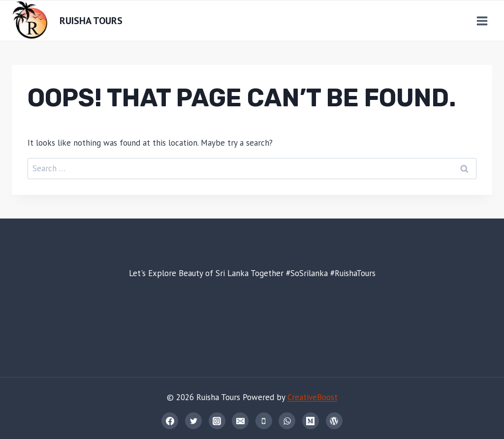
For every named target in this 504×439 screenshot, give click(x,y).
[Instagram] (217, 421)
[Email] (240, 421)
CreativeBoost (313, 397)
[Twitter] (193, 421)
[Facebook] (170, 421)
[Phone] (264, 421)
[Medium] (311, 421)
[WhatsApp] (287, 421)
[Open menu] (482, 21)
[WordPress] (334, 421)
